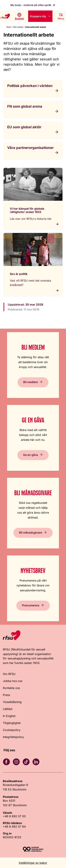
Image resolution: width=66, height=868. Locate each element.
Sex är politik (19, 274)
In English (9, 716)
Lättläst (8, 709)
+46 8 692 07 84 (14, 827)
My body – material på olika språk (31, 5)
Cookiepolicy (12, 730)
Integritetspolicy (13, 737)
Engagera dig (38, 16)
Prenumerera (31, 605)
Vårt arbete (18, 27)
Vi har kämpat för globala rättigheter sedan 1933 (27, 210)
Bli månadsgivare (31, 533)
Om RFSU (9, 674)
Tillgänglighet (12, 723)
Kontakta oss (11, 688)
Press (6, 695)
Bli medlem (31, 382)
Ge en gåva (31, 455)
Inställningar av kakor (33, 863)
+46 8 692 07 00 (14, 816)
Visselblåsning (12, 702)
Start (9, 27)
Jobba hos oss (13, 681)
